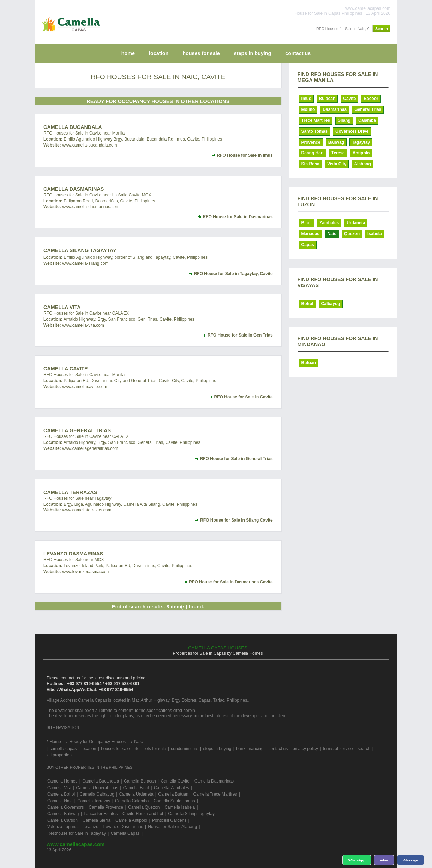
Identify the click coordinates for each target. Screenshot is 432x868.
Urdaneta (356, 223)
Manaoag (311, 234)
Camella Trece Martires (215, 794)
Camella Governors (65, 807)
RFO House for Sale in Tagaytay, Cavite (233, 274)
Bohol (307, 304)
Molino (308, 109)
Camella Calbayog (97, 794)
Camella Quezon (144, 807)
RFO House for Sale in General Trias (236, 459)
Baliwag (336, 142)
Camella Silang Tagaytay (80, 250)
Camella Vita (62, 307)
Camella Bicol (136, 788)
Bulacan (327, 99)
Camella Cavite (66, 369)
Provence (311, 142)
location (159, 53)
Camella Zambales (172, 788)
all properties (59, 755)
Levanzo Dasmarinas (73, 554)
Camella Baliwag (63, 814)
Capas (308, 245)
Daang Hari (313, 153)
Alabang (362, 164)
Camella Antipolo (131, 820)
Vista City (337, 164)
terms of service (338, 749)
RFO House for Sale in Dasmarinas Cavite (231, 582)
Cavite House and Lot (143, 814)
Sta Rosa (310, 164)
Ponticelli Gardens (169, 820)
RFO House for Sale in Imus (245, 155)
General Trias (368, 109)
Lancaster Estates (101, 814)
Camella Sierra (97, 820)
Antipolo (361, 153)
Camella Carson (62, 820)
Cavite (349, 99)
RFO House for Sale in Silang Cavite (236, 520)
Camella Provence (106, 807)
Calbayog (331, 304)
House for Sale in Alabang (172, 827)
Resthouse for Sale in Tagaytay (77, 833)
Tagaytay (361, 142)
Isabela (375, 234)
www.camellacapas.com (76, 844)
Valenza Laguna (62, 827)
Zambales (329, 223)
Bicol (307, 223)
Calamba (367, 120)
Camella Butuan (173, 794)
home (128, 53)
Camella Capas (125, 833)
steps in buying (253, 53)
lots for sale (155, 749)
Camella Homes (62, 781)
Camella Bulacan (140, 781)
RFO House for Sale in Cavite (244, 397)
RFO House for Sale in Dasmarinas (238, 217)
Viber (384, 860)
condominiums (184, 749)
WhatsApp (357, 860)
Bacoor (371, 99)
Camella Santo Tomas (174, 801)
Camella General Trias (77, 430)
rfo (137, 749)
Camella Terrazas (70, 492)
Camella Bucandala (73, 127)
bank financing (250, 749)
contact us (298, 53)
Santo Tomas (314, 131)
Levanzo (91, 827)
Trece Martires (316, 120)
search (364, 749)
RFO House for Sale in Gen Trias (240, 335)
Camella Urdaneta (136, 794)
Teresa (338, 153)
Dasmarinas (335, 109)
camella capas (63, 749)
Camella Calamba (132, 801)
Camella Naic (60, 801)
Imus (306, 99)
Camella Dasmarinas (74, 189)
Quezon (352, 234)
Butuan (309, 363)
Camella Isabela (180, 807)
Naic (332, 234)
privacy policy (305, 749)
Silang (344, 120)
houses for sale (201, 53)
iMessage (411, 860)
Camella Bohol (61, 794)
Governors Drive (352, 131)
